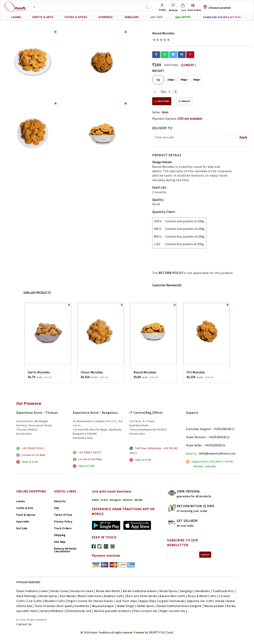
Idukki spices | (147, 606)
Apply (243, 137)
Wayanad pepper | (104, 606)
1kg (158, 80)
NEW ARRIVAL (183, 17)
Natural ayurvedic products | (114, 611)
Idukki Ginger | (127, 606)
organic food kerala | (173, 601)
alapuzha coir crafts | (202, 601)
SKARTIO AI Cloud (161, 632)
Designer (116, 500)
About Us (60, 501)
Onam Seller (194, 445)
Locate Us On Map (34, 455)
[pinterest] (190, 54)
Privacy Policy (63, 522)
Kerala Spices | (170, 591)
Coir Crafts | (36, 601)
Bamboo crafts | (115, 596)
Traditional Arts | (224, 591)
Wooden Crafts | (56, 601)
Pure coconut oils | (147, 611)
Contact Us (24, 624)
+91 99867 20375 (90, 452)
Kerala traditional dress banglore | (181, 606)
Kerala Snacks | (105, 601)
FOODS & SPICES (76, 17)
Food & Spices (26, 515)
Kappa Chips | (149, 601)
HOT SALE (157, 17)
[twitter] (173, 54)
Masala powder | (216, 606)
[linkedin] (182, 54)
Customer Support (199, 429)
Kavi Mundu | (69, 596)
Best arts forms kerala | (143, 596)
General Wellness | (53, 611)
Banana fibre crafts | (174, 596)
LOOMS (16, 17)
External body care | (80, 611)
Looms (21, 501)
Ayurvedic (23, 522)
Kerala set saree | (83, 591)
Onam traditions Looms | (33, 591)
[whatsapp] (165, 54)
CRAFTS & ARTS (43, 17)
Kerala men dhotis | (109, 591)
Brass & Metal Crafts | (203, 596)
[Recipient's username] (192, 137)
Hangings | (188, 591)
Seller (96, 500)
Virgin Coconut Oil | (81, 601)
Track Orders (63, 528)
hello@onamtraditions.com (217, 453)
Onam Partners (196, 437)
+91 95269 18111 (33, 448)
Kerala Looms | (61, 591)
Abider (139, 500)
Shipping (60, 535)
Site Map (60, 542)
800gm (197, 80)
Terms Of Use (63, 515)
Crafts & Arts (25, 508)
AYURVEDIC (106, 17)
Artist (104, 500)
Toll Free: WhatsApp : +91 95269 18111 (153, 451)
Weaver (128, 500)
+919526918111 (224, 429)
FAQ (57, 508)
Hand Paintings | (28, 596)
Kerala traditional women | (141, 591)
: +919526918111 (218, 437)
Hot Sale (22, 528)
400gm (184, 80)
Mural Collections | (91, 596)
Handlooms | (204, 591)
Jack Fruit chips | (127, 601)
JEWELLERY (131, 17)
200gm (171, 80)
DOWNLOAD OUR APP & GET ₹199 (222, 17)
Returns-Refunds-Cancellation (65, 550)
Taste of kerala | (46, 606)
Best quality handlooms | (75, 606)
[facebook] (156, 54)
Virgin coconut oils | (173, 611)
